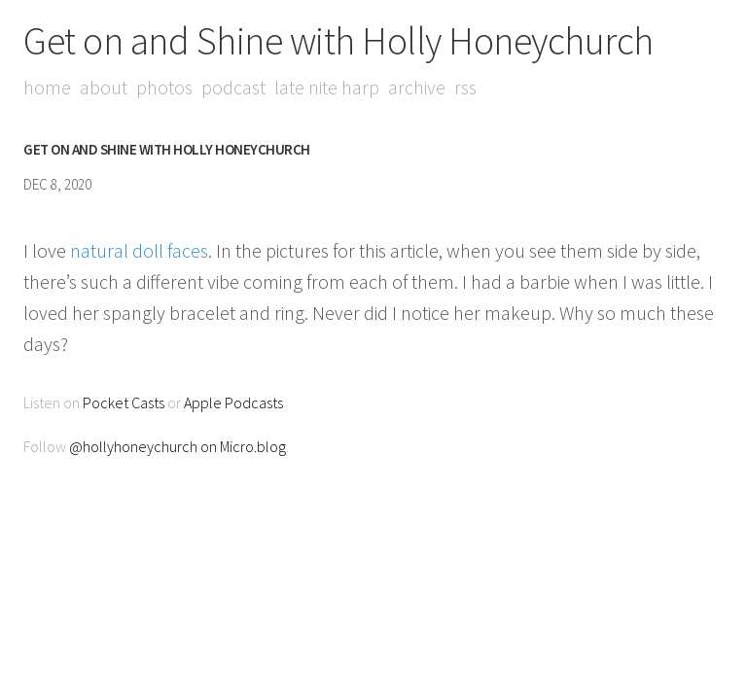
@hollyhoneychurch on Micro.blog (178, 446)
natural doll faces (139, 250)
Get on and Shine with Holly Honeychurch (338, 41)
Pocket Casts (124, 402)
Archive (417, 87)
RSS (465, 87)
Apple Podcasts (233, 402)
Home (47, 87)
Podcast (233, 87)
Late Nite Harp (327, 87)
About (104, 87)
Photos (164, 87)
